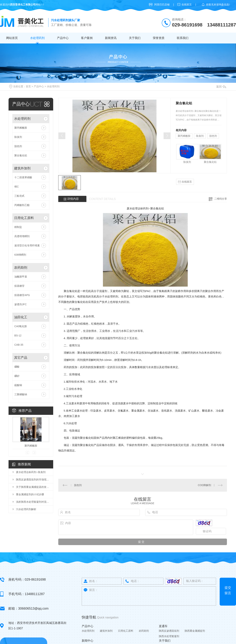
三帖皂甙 (19, 196)
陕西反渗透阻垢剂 (169, 631)
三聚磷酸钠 (21, 394)
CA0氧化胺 (21, 326)
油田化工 (21, 317)
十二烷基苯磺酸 (23, 177)
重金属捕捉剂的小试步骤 (30, 494)
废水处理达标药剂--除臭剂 (31, 472)
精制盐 (18, 227)
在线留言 (187, 5)
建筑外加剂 (22, 168)
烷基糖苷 (19, 286)
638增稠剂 (20, 255)
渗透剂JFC (21, 304)
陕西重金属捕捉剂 (195, 631)
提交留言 (228, 590)
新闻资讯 (111, 38)
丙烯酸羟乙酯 (22, 205)
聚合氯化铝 (21, 155)
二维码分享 (221, 199)
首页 (28, 86)
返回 (221, 87)
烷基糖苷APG (22, 295)
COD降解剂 (205, 485)
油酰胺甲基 (21, 277)
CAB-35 (19, 345)
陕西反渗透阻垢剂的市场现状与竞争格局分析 (33, 480)
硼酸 (17, 367)
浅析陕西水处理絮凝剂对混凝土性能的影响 (33, 502)
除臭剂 (18, 137)
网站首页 (12, 38)
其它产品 (21, 358)
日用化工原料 (24, 218)
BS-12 (18, 335)
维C (17, 187)
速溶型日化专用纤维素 (27, 245)
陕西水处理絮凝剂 (169, 636)
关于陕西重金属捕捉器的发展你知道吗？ (33, 487)
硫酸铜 (18, 385)
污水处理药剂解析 (26, 509)
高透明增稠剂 (22, 236)
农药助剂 (21, 268)
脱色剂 (18, 146)
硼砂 (17, 376)
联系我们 (183, 38)
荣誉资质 (159, 38)
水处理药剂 (37, 38)
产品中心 (63, 38)
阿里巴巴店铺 (162, 5)
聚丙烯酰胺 (21, 128)
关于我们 (135, 38)
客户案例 (87, 38)
